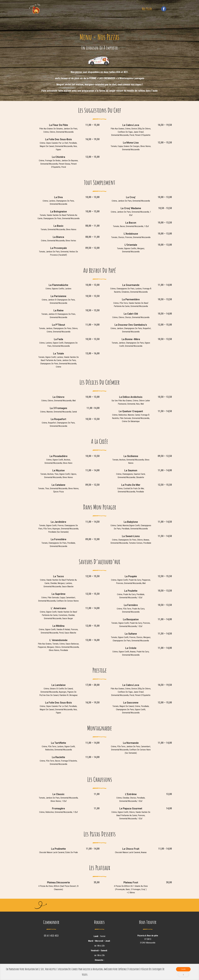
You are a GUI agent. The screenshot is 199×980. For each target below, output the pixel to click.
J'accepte (183, 969)
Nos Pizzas (147, 11)
